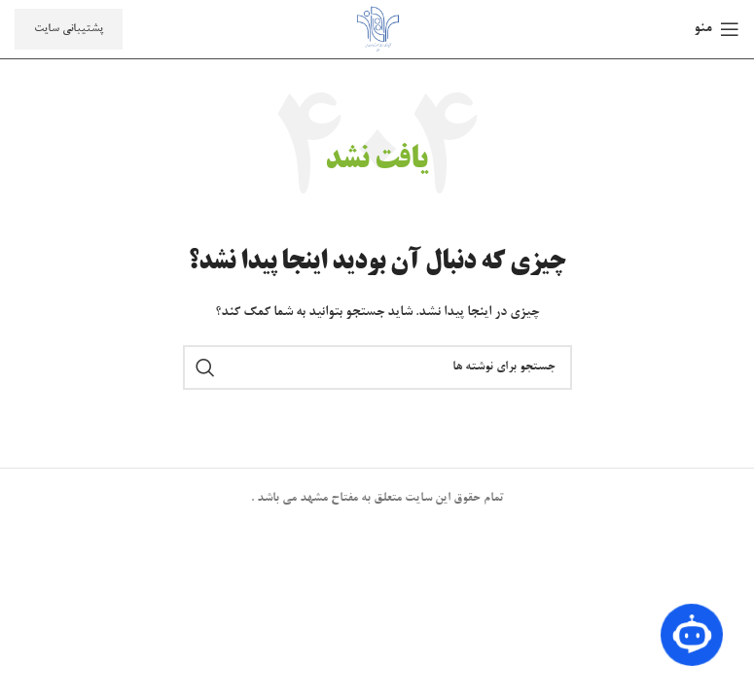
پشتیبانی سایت (69, 29)
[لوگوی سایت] (377, 32)
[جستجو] (377, 367)
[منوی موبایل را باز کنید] (717, 29)
